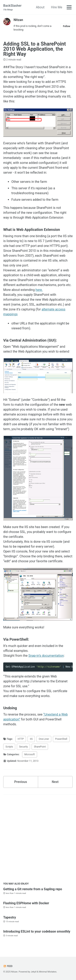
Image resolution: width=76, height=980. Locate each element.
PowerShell (61, 739)
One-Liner (44, 739)
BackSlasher (12, 7)
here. (39, 290)
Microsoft (30, 754)
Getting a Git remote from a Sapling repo (33, 889)
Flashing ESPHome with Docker (26, 903)
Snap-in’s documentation (46, 656)
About (40, 7)
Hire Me (57, 7)
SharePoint (40, 747)
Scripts (9, 747)
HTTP (21, 739)
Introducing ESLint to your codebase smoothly (37, 931)
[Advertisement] (38, 839)
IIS (31, 739)
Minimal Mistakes (48, 972)
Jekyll (34, 972)
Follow (67, 26)
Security (23, 747)
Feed (8, 966)
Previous (21, 782)
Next (55, 782)
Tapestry (10, 917)
